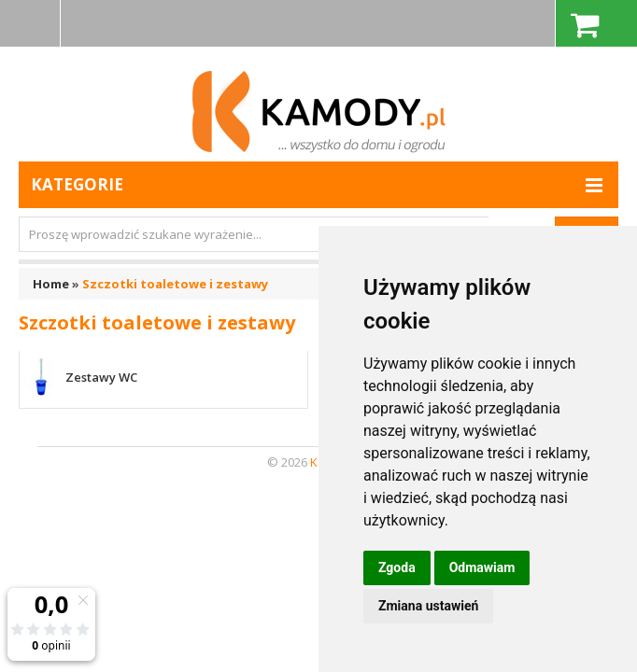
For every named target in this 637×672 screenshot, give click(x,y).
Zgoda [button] (397, 567)
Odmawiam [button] (482, 567)
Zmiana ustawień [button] (428, 606)
